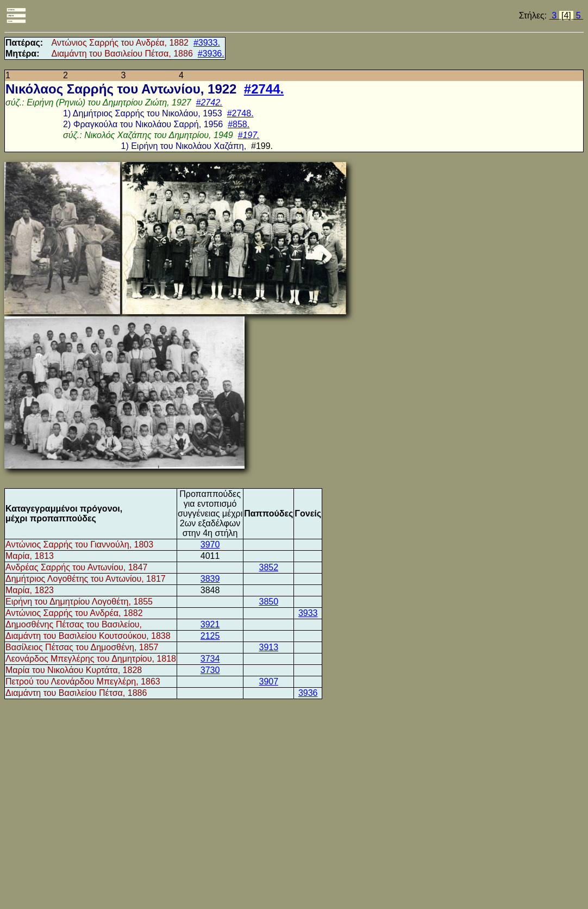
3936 (308, 693)
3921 (210, 624)
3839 (210, 579)
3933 (308, 613)
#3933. (207, 43)
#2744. (264, 89)
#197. (249, 135)
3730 (210, 670)
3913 (268, 647)
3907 (268, 681)
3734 (210, 659)
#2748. (240, 113)
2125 (210, 636)
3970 (210, 544)
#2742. (209, 102)
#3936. (211, 54)
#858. (239, 124)
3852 (268, 567)
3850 (268, 602)
